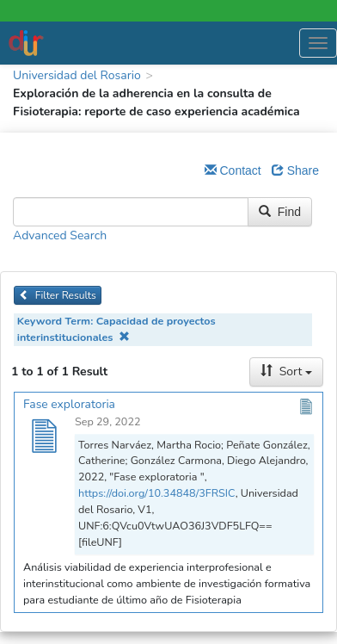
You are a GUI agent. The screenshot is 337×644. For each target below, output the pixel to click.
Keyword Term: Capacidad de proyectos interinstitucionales (116, 329)
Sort (286, 372)
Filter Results (58, 295)
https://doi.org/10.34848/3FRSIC (157, 493)
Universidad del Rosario (77, 75)
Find (280, 212)
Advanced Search (60, 235)
